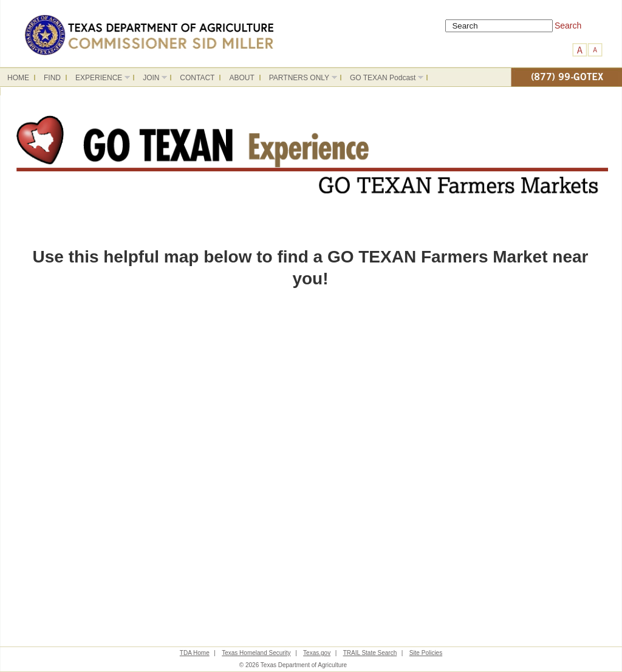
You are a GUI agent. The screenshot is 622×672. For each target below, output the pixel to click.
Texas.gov (317, 653)
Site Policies (426, 653)
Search (568, 26)
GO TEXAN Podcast (383, 80)
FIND (52, 78)
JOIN (151, 80)
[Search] (499, 26)
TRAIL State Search (370, 653)
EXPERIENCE (99, 80)
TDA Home (195, 653)
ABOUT (241, 78)
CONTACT (197, 78)
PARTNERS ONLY (299, 80)
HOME (18, 78)
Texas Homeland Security (256, 653)
